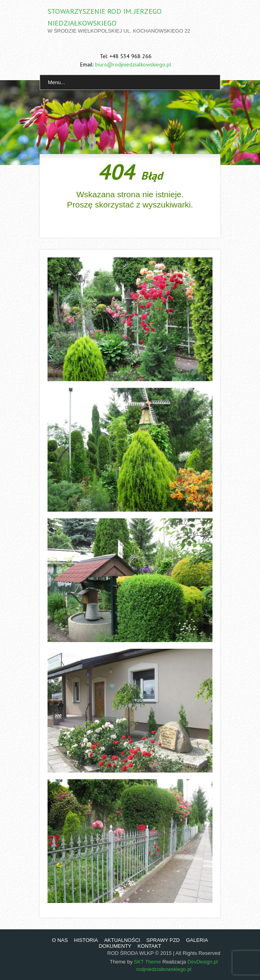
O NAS (60, 940)
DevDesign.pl (202, 962)
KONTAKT (149, 946)
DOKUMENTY (115, 946)
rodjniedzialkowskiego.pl (164, 969)
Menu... (56, 82)
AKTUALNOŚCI (122, 940)
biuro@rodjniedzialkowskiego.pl (133, 64)
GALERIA (197, 940)
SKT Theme (147, 962)
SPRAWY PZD (163, 940)
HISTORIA (86, 940)
